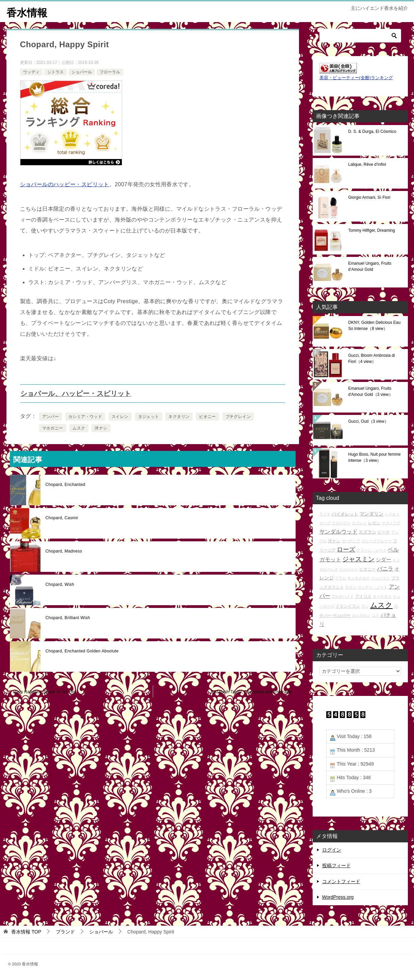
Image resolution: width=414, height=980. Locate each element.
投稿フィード (336, 865)
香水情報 (27, 12)
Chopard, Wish (60, 584)
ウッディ (31, 72)
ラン (365, 606)
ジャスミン (358, 559)
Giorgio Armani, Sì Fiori (369, 197)
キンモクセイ (359, 578)
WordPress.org (338, 897)
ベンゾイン (380, 578)
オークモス (382, 596)
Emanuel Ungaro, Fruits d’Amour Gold (370, 266)
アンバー (51, 417)
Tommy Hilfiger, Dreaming (372, 230)
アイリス (363, 596)
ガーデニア (351, 541)
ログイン (332, 850)
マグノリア (391, 523)
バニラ (385, 568)
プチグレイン (238, 417)
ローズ (346, 549)
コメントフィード (341, 881)
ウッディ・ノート (372, 587)
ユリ (376, 615)
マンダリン (371, 513)
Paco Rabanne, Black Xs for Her (45, 692)
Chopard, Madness (64, 551)
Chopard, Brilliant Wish (68, 618)
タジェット (149, 417)
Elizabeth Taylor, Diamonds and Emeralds (252, 692)
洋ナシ (101, 428)
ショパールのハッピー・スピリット (65, 184)
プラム (340, 578)
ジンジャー (349, 569)
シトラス (55, 72)
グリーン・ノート (371, 550)
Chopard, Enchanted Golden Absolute (82, 651)
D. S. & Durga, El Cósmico (372, 131)
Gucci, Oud (368, 421)
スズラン (367, 532)
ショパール (82, 72)
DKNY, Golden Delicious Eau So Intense (375, 325)
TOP (26, 931)
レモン (374, 522)
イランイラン (348, 606)
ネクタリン (179, 417)
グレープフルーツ (377, 541)
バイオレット (345, 514)
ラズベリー (341, 523)
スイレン (120, 417)
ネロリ (351, 587)
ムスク (79, 428)
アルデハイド (343, 596)
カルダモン (361, 615)
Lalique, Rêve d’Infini (367, 164)
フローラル (110, 72)
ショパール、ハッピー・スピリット (76, 393)
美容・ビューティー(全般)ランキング (356, 78)
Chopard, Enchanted (65, 485)
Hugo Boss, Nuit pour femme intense (375, 457)
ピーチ (384, 532)
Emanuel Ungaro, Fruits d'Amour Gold (371, 391)
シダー (384, 559)
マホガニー (53, 428)
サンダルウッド (338, 532)
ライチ (325, 514)
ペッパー (342, 615)
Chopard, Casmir (62, 518)
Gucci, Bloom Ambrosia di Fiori (372, 358)
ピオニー (208, 417)
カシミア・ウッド (85, 417)
